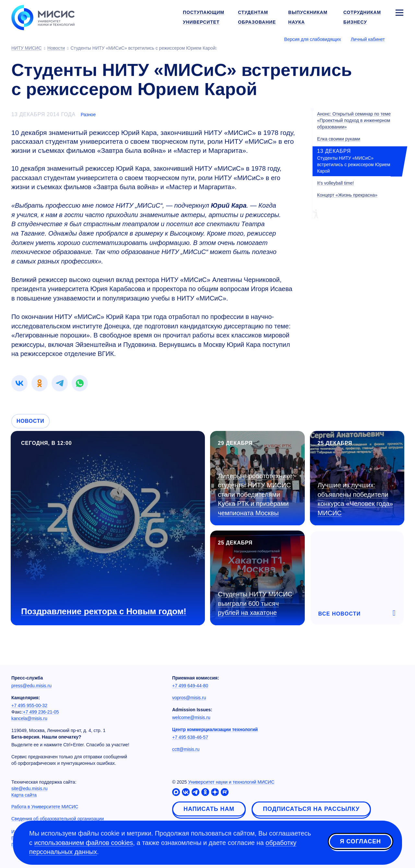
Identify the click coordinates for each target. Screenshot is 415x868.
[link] (19, 383)
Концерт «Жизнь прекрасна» (347, 195)
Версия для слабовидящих (313, 39)
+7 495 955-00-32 (29, 705)
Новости (30, 421)
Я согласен (361, 842)
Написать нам (209, 809)
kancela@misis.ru (29, 718)
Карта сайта (24, 795)
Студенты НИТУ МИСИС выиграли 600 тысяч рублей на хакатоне (255, 603)
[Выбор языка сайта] (399, 39)
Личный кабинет (368, 39)
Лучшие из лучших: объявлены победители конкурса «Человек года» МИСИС (356, 499)
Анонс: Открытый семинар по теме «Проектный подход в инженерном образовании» (354, 120)
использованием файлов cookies (84, 843)
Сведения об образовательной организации (58, 819)
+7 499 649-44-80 (190, 686)
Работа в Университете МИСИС (45, 807)
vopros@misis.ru (189, 698)
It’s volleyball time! (335, 183)
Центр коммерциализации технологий (215, 729)
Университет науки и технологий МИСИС (231, 782)
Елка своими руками (339, 139)
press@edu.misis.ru (31, 686)
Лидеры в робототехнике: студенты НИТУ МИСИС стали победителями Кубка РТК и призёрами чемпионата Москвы (256, 495)
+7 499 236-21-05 (41, 712)
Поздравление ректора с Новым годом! (104, 611)
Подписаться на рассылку (311, 809)
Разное (88, 115)
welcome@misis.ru (191, 717)
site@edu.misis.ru (29, 789)
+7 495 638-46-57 (190, 737)
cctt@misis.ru (186, 749)
